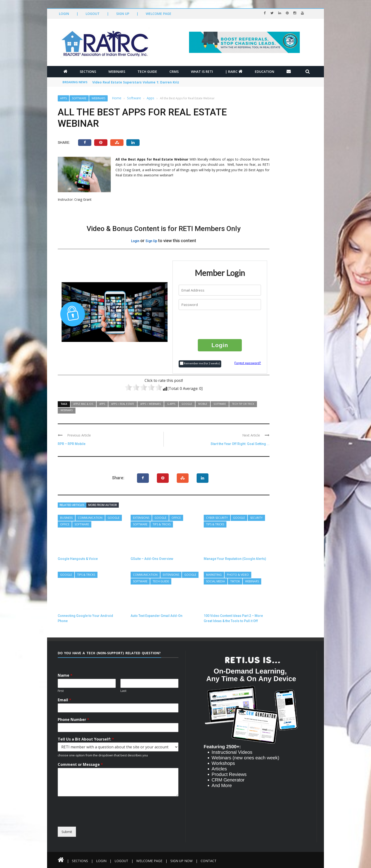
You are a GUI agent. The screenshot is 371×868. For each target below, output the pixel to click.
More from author (103, 505)
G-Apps (171, 404)
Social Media (216, 581)
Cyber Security (217, 518)
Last (123, 691)
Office (65, 524)
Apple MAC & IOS (83, 404)
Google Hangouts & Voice (78, 559)
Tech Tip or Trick (243, 404)
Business (66, 518)
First (61, 691)
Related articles (72, 505)
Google (187, 404)
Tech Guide (147, 72)
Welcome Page (159, 14)
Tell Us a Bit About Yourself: (86, 739)
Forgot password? (248, 363)
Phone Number (73, 720)
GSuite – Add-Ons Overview (152, 559)
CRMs (174, 72)
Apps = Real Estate (123, 404)
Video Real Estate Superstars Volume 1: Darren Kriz (136, 82)
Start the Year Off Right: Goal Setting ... (240, 444)
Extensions (141, 518)
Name (65, 675)
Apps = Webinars (151, 404)
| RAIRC (234, 72)
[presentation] (220, 324)
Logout (93, 14)
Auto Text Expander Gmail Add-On (157, 616)
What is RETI (202, 72)
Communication (90, 518)
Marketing (214, 575)
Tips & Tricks (162, 524)
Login (64, 14)
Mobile (203, 404)
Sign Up (123, 14)
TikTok (235, 581)
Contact (209, 861)
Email (64, 700)
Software (79, 98)
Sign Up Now (182, 861)
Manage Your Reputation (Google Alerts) (235, 559)
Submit (67, 832)
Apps (63, 98)
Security (256, 518)
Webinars (117, 72)
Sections (88, 72)
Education (265, 72)
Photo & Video (238, 575)
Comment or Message (80, 765)
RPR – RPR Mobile (72, 444)
